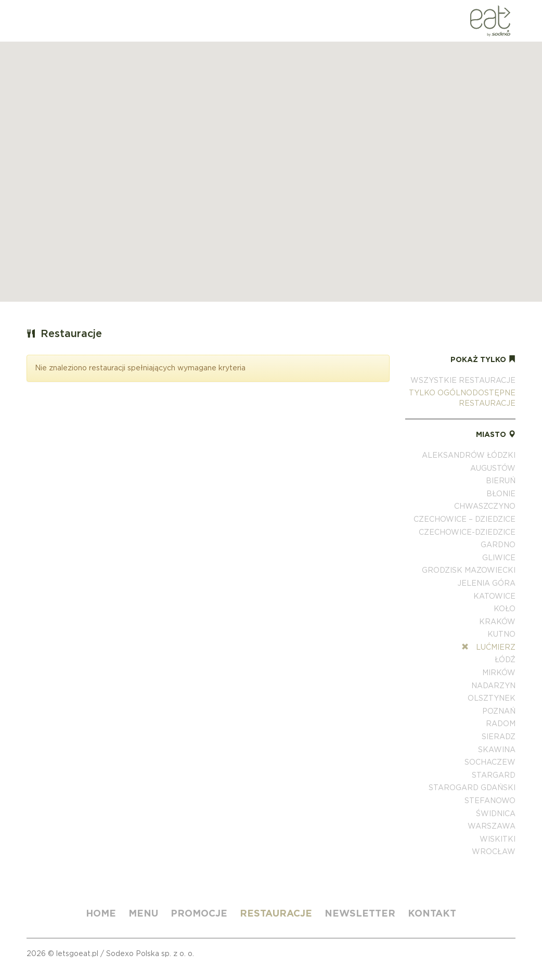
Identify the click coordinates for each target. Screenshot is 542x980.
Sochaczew (490, 762)
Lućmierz (488, 647)
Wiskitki (498, 839)
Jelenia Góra (486, 583)
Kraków (497, 622)
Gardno (498, 545)
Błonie (501, 494)
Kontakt (432, 913)
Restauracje (276, 913)
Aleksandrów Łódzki (469, 455)
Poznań (499, 711)
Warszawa (492, 826)
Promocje (199, 913)
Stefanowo (490, 801)
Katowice (494, 596)
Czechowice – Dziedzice (464, 519)
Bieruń (501, 481)
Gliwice (499, 558)
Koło (505, 609)
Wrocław (494, 852)
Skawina (497, 750)
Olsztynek (492, 698)
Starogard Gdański (472, 788)
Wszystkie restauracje (463, 380)
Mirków (499, 673)
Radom (501, 724)
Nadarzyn (493, 686)
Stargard (494, 775)
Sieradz (499, 737)
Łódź (505, 660)
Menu (143, 913)
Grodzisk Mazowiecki (469, 570)
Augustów (493, 468)
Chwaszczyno (485, 506)
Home (101, 913)
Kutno (501, 634)
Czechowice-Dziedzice (467, 532)
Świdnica (496, 814)
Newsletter (360, 913)
